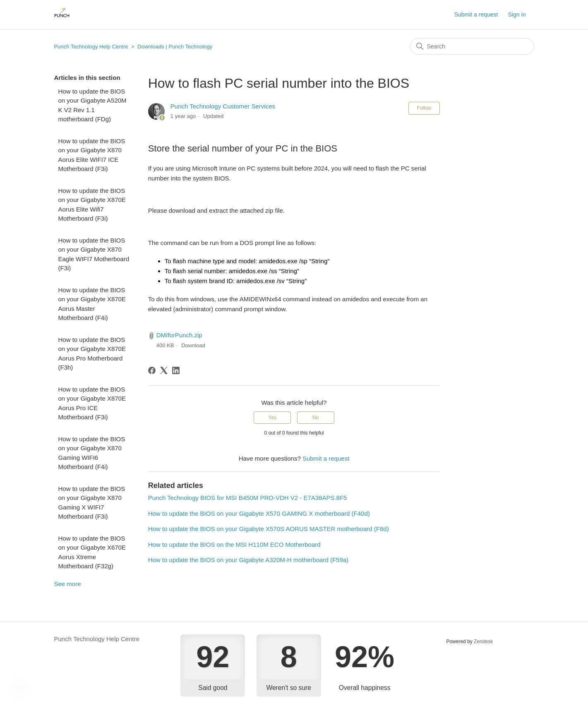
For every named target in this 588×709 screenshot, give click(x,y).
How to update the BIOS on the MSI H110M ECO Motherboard (234, 544)
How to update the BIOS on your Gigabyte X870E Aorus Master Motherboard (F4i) (92, 304)
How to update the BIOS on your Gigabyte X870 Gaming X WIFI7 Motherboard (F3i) (92, 503)
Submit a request (476, 14)
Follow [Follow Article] (424, 108)
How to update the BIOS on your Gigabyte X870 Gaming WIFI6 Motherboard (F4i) (92, 453)
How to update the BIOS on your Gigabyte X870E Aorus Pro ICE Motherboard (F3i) (92, 403)
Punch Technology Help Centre (91, 47)
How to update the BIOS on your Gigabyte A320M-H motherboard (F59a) (248, 560)
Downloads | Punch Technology (175, 47)
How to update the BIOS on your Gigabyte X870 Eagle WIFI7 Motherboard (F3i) (94, 254)
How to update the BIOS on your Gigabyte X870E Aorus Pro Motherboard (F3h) (92, 354)
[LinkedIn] (176, 370)
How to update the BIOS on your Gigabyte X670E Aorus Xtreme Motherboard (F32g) (92, 552)
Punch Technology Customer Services (223, 106)
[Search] (472, 46)
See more (68, 584)
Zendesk (483, 642)
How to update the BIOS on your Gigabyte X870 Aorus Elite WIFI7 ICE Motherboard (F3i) (92, 155)
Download (193, 345)
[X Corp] (164, 370)
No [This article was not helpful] (316, 418)
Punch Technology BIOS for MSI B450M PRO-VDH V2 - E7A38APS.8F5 (248, 498)
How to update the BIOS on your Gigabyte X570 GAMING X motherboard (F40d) (259, 513)
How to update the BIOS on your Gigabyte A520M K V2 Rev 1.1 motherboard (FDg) (92, 105)
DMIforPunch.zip (179, 335)
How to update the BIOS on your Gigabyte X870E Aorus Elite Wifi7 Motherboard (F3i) (92, 205)
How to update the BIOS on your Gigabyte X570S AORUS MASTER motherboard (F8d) (269, 529)
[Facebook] (152, 370)
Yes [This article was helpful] (273, 418)
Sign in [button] (517, 14)
